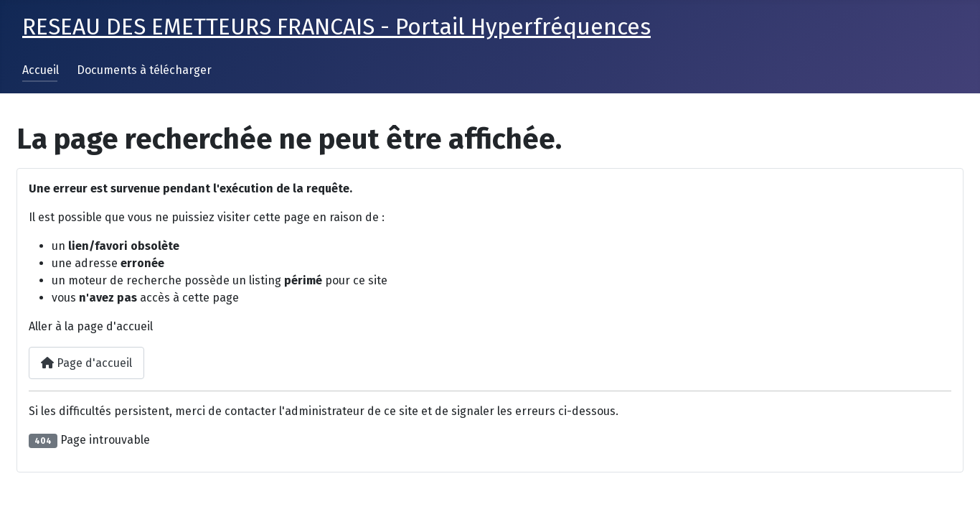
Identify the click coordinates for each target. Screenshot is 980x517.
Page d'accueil (86, 363)
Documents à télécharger (144, 70)
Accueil (41, 70)
